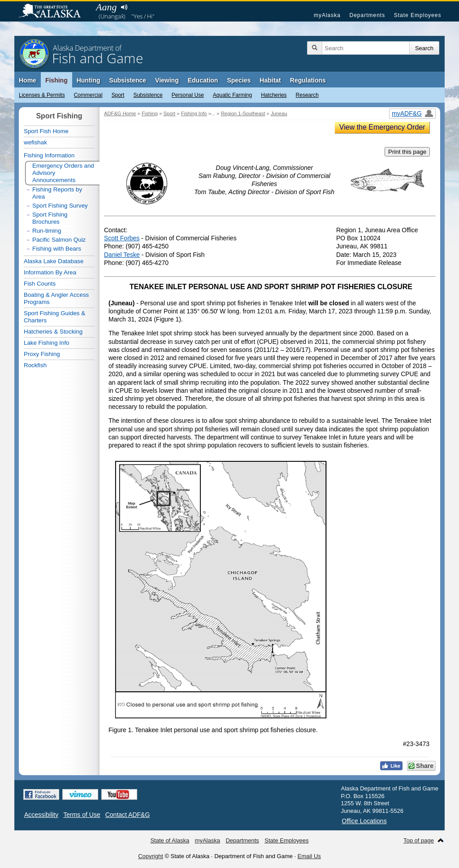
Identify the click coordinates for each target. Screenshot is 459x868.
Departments (367, 15)
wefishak (35, 142)
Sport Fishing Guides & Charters (54, 317)
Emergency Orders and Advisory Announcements (63, 173)
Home (28, 80)
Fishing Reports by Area (57, 193)
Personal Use (188, 95)
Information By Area (50, 272)
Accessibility (41, 815)
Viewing (167, 80)
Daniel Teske (122, 255)
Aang (106, 7)
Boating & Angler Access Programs (56, 298)
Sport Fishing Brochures (50, 218)
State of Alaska (54, 12)
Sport (118, 95)
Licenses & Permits (42, 95)
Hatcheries (274, 95)
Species (239, 80)
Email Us (309, 856)
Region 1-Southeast (243, 113)
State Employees (418, 15)
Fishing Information (49, 155)
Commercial (88, 95)
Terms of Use (82, 815)
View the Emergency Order (382, 127)
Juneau (279, 113)
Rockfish (35, 365)
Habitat (270, 80)
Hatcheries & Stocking (53, 332)
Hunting (89, 80)
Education (203, 80)
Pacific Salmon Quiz (59, 240)
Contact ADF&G (128, 815)
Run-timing (47, 231)
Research (307, 95)
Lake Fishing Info (47, 343)
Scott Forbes (122, 238)
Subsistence (148, 95)
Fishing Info (194, 113)
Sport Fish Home (46, 131)
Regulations (308, 80)
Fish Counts (40, 284)
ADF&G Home (120, 113)
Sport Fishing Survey (60, 206)
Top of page (419, 840)
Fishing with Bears (57, 249)
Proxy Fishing (42, 354)
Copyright (151, 856)
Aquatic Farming (232, 95)
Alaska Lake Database (54, 261)
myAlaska (327, 15)
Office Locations (364, 821)
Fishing (56, 80)
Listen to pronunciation (124, 7)
